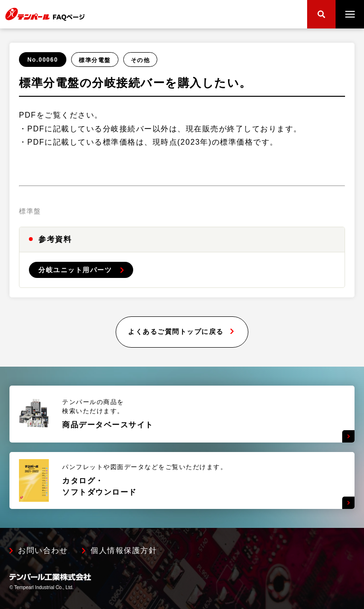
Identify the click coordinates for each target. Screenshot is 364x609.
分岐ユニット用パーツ (75, 270)
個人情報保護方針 (124, 551)
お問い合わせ (43, 551)
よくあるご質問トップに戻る (176, 332)
